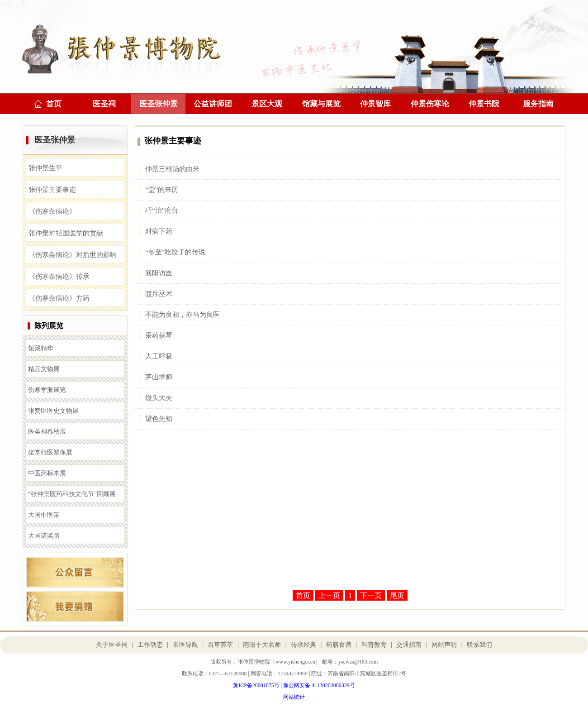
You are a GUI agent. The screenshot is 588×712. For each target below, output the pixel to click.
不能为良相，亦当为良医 (183, 315)
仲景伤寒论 (430, 104)
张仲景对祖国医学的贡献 (66, 233)
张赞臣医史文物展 (53, 411)
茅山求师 (159, 377)
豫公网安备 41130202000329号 (319, 685)
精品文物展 (44, 369)
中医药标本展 (47, 473)
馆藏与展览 (321, 104)
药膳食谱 (339, 645)
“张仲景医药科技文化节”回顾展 (72, 494)
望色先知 (159, 419)
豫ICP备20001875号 (256, 685)
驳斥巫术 (159, 294)
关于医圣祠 (112, 645)
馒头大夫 (159, 398)
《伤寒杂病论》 (52, 211)
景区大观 (267, 104)
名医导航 (185, 645)
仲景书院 (484, 104)
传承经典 (303, 645)
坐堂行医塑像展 (50, 452)
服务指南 (538, 104)
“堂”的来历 (162, 190)
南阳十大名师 (262, 645)
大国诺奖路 (44, 536)
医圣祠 (104, 104)
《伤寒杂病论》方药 (59, 298)
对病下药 (159, 231)
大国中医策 (44, 515)
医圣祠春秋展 (47, 432)
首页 (54, 104)
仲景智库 (375, 104)
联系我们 (479, 645)
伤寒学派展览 (47, 390)
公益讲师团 (213, 104)
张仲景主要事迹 (52, 190)
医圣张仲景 (159, 104)
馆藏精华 (41, 348)
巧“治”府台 (162, 210)
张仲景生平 (45, 168)
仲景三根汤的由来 (172, 169)
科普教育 (374, 645)
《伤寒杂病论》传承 (59, 277)
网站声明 (444, 645)
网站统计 (294, 697)
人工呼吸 (159, 356)
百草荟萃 (220, 645)
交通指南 (409, 645)
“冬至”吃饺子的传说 (175, 252)
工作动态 (150, 645)
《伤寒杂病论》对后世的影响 (73, 255)
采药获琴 (159, 335)
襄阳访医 (159, 273)
